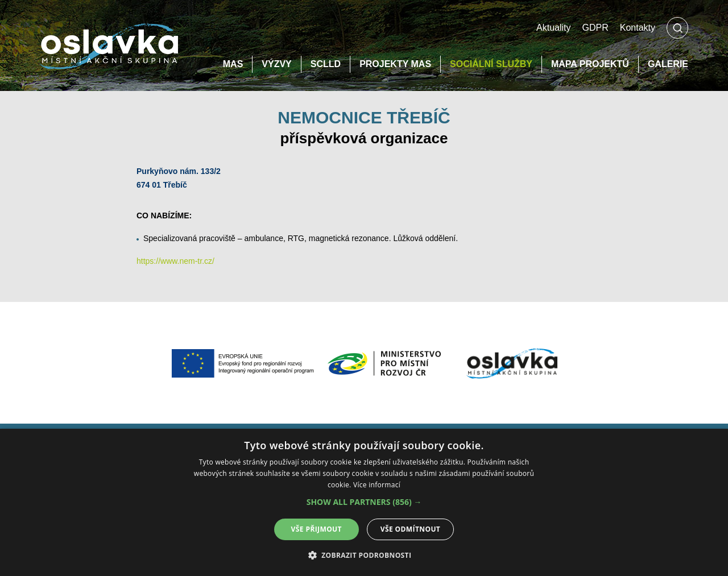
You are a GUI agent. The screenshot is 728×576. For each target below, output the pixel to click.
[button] (364, 502)
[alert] (364, 502)
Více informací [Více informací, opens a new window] (377, 485)
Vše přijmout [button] (317, 529)
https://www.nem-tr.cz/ (175, 261)
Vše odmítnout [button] (410, 529)
